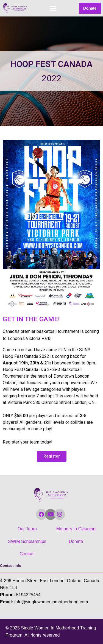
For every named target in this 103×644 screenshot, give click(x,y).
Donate (90, 8)
